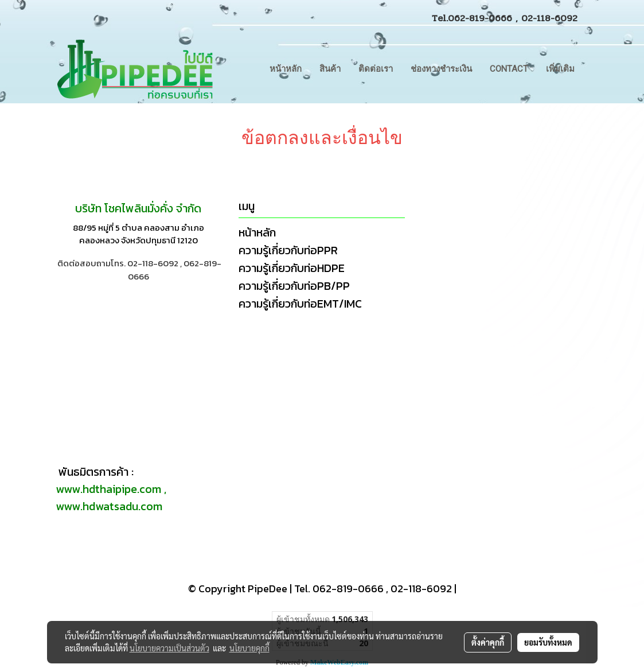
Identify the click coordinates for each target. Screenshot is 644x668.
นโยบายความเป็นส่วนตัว (169, 648)
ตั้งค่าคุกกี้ (488, 642)
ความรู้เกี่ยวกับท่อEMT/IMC (300, 304)
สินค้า (330, 69)
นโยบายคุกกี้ (249, 648)
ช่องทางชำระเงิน (441, 69)
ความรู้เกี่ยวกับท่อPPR (288, 250)
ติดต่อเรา (376, 69)
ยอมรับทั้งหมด (548, 642)
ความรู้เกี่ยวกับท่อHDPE (292, 268)
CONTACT (509, 69)
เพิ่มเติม (560, 69)
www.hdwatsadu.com (109, 506)
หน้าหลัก (286, 69)
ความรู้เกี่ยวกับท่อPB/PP (294, 286)
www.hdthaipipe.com (108, 489)
